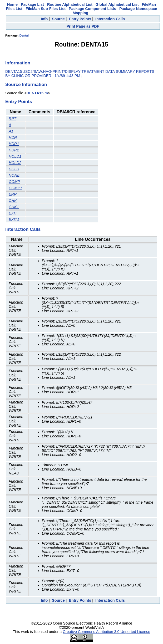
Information (18, 63)
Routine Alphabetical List (70, 4)
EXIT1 (14, 219)
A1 (11, 131)
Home (12, 4)
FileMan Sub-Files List (46, 9)
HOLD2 (15, 163)
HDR (13, 137)
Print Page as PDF (83, 26)
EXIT (13, 213)
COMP (14, 182)
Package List (32, 4)
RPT (13, 119)
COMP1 (15, 188)
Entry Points (80, 19)
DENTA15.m (37, 93)
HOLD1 (15, 156)
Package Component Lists (92, 9)
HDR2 (14, 150)
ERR (13, 194)
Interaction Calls (110, 19)
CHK (13, 201)
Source (58, 19)
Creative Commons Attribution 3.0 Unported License (106, 632)
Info (44, 19)
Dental (24, 35)
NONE (14, 175)
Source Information (26, 84)
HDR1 (14, 144)
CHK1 (14, 207)
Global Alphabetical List (117, 4)
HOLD (14, 169)
